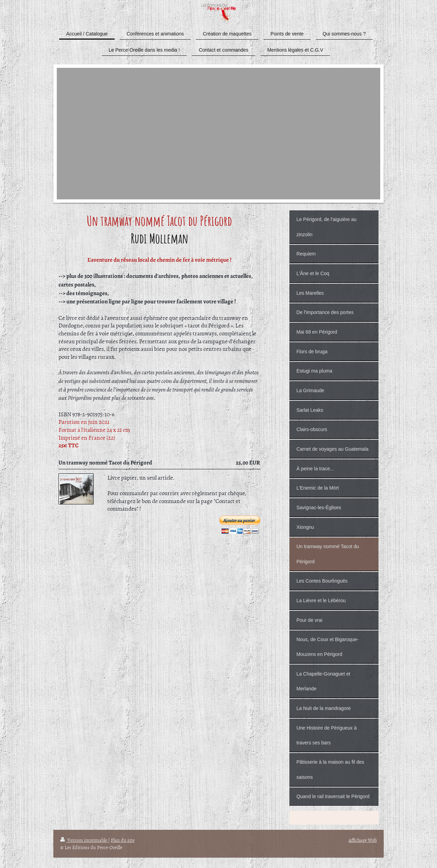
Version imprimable (84, 840)
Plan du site (123, 840)
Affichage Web (363, 840)
